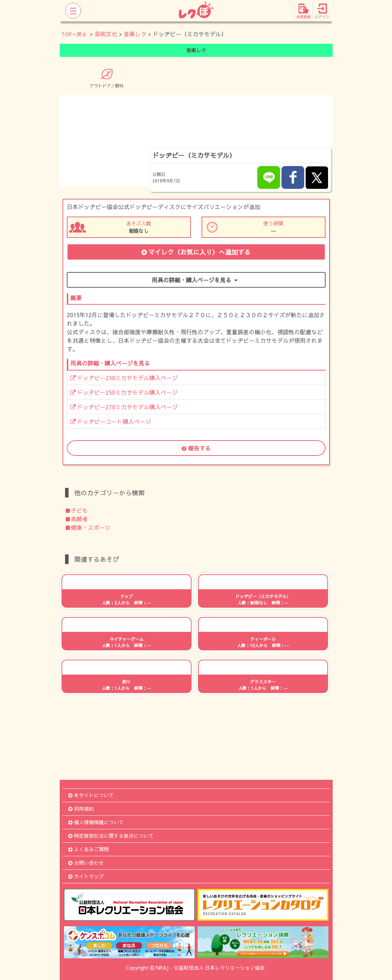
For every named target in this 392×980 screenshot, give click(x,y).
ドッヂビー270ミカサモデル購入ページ (124, 407)
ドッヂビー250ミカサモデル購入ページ (124, 392)
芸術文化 (106, 34)
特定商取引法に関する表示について (111, 836)
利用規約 (81, 809)
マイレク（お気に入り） (196, 252)
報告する (196, 448)
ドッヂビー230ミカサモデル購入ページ (124, 378)
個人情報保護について (96, 822)
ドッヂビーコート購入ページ (111, 421)
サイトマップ (86, 876)
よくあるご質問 (88, 849)
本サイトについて (91, 795)
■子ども (76, 510)
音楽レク (135, 34)
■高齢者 (76, 519)
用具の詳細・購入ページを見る (196, 280)
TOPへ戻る (74, 34)
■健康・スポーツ (88, 527)
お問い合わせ (86, 863)
